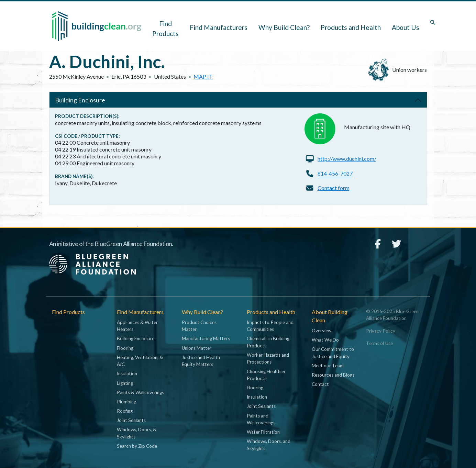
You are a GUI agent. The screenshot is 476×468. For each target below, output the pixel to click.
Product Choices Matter (199, 326)
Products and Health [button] (351, 27)
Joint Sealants (131, 420)
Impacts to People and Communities (270, 326)
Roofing (125, 411)
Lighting (125, 383)
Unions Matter (197, 348)
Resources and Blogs (333, 375)
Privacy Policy (381, 331)
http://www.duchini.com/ (347, 159)
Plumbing (126, 402)
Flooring (125, 348)
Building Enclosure (80, 100)
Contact (320, 384)
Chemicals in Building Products (268, 342)
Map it (203, 76)
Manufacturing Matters (206, 338)
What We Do (325, 340)
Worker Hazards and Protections (268, 358)
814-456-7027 (335, 173)
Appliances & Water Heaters (137, 326)
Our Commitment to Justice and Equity (333, 353)
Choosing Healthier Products (266, 375)
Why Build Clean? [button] (284, 27)
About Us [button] (406, 27)
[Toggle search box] (433, 22)
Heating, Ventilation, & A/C (140, 361)
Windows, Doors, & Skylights (137, 433)
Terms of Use (379, 343)
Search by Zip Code (137, 446)
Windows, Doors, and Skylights (269, 445)
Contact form (334, 188)
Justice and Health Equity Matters (201, 361)
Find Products (165, 29)
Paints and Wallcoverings (261, 419)
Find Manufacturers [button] (219, 27)
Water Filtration (263, 432)
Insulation (127, 374)
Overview (322, 331)
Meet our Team (328, 366)
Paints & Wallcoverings (140, 392)
